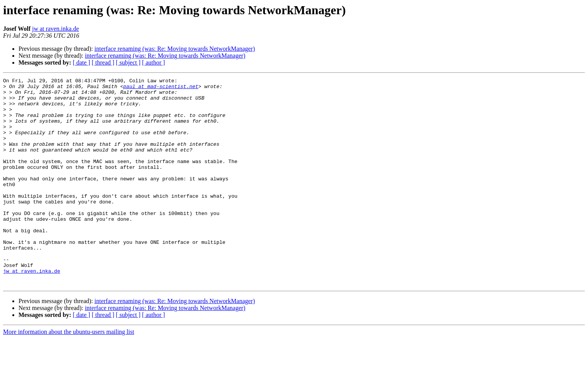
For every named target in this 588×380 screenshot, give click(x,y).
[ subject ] (128, 62)
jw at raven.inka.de (55, 29)
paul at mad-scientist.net (161, 88)
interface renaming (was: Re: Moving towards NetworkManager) (175, 49)
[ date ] (81, 62)
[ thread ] (103, 62)
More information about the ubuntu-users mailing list (69, 373)
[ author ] (154, 62)
